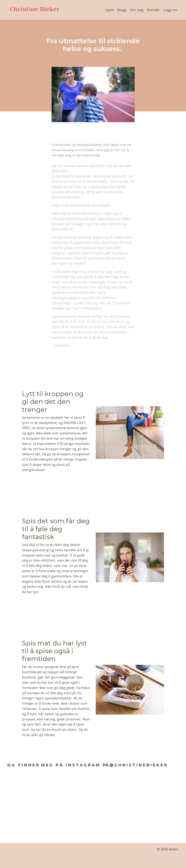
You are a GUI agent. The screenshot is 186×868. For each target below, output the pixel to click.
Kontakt (153, 10)
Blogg (122, 10)
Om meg (137, 10)
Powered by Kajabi (168, 862)
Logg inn (170, 10)
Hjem (110, 10)
